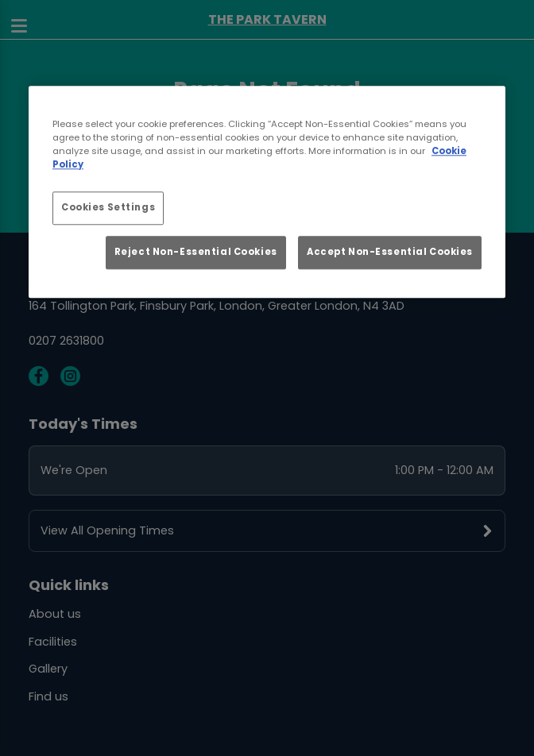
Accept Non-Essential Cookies (390, 253)
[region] (267, 192)
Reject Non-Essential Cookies (196, 253)
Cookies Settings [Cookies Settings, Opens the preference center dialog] (108, 207)
